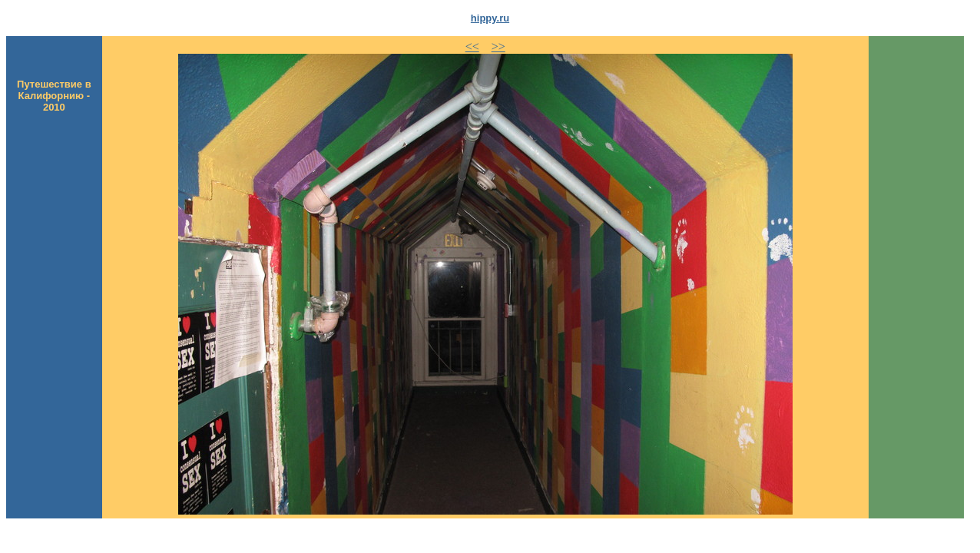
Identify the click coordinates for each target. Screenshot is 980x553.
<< (472, 46)
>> (498, 46)
